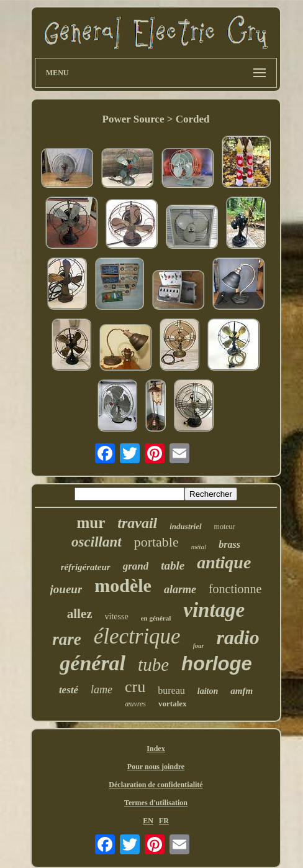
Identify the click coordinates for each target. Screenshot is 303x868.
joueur (66, 589)
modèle (123, 585)
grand (136, 566)
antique (224, 562)
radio (237, 637)
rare (67, 639)
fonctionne (235, 589)
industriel (185, 526)
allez (80, 614)
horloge (217, 664)
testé (69, 690)
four (199, 646)
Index (156, 749)
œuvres (135, 704)
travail (137, 523)
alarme (180, 589)
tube (153, 665)
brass (229, 544)
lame (102, 690)
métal (199, 547)
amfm (242, 691)
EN (148, 821)
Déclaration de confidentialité (156, 785)
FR (164, 821)
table (173, 566)
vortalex (172, 704)
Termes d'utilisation (156, 803)
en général (156, 618)
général (93, 663)
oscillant (97, 542)
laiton (208, 691)
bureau (171, 690)
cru (135, 687)
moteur (225, 527)
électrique (137, 636)
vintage (214, 610)
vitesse (117, 616)
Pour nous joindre (156, 767)
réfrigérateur (86, 567)
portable (156, 542)
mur (91, 523)
